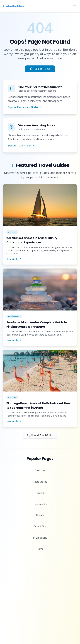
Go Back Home (40, 69)
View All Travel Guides (40, 435)
